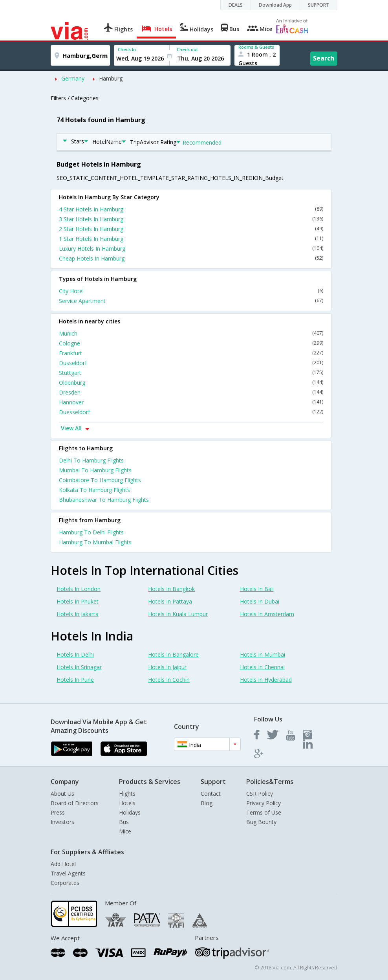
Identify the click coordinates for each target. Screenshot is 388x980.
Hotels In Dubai (260, 601)
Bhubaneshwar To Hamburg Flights (104, 500)
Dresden (191, 392)
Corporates (65, 883)
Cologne (191, 343)
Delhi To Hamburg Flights (91, 460)
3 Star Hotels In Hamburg (191, 219)
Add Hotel (63, 864)
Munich (191, 333)
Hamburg (111, 78)
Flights (127, 794)
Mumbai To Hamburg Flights (95, 470)
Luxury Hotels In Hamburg (191, 249)
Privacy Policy (264, 803)
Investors (62, 822)
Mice (125, 831)
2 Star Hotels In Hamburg (191, 229)
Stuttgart (191, 373)
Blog (207, 803)
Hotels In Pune (75, 680)
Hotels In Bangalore (173, 654)
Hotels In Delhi (75, 654)
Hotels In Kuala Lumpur (178, 614)
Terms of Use (264, 812)
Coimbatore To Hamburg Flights (100, 480)
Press (58, 812)
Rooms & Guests (256, 47)
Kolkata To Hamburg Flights (94, 490)
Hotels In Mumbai (263, 654)
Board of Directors (75, 803)
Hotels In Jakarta (78, 614)
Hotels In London (79, 589)
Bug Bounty (261, 822)
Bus (124, 822)
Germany (73, 78)
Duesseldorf (191, 412)
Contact (211, 794)
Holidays (130, 812)
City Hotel (191, 291)
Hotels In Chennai (262, 667)
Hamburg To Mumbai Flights (95, 542)
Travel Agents (68, 873)
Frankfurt (191, 353)
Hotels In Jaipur (167, 667)
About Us (62, 794)
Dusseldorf (191, 363)
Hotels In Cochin (169, 680)
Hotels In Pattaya (170, 601)
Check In (127, 49)
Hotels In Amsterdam (267, 614)
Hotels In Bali (257, 589)
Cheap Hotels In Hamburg (191, 258)
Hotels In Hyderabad (266, 680)
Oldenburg (191, 383)
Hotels (127, 803)
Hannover (191, 402)
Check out (187, 49)
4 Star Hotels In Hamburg (191, 209)
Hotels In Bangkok (171, 589)
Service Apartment (191, 301)
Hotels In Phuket (78, 601)
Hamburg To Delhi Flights (91, 532)
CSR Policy (260, 794)
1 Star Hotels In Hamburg (191, 239)
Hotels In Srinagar (79, 667)
